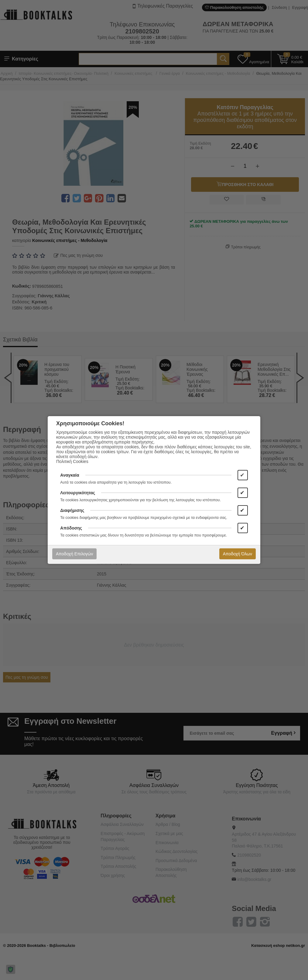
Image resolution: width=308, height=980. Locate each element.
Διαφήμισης (72, 510)
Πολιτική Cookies (72, 461)
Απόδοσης (71, 528)
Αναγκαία (70, 475)
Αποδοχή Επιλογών (74, 554)
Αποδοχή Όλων (238, 554)
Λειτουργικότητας (78, 493)
